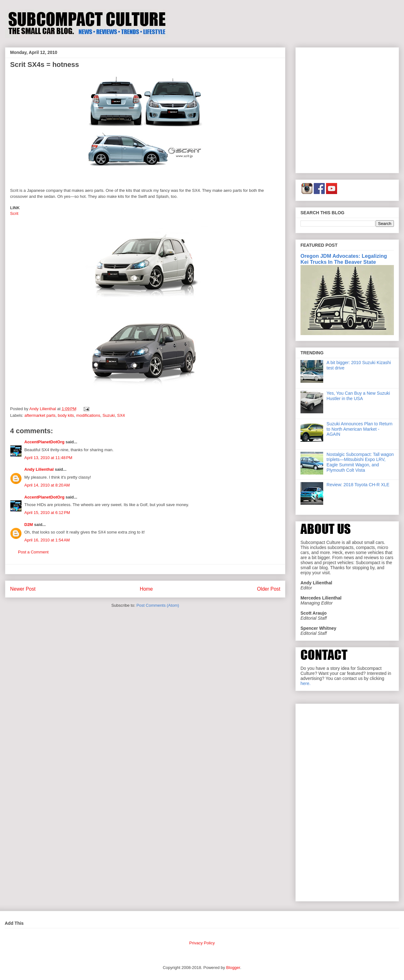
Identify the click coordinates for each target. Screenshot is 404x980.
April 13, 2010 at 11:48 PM (48, 458)
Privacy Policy (202, 943)
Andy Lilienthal (39, 469)
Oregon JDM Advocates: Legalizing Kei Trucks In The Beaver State (344, 259)
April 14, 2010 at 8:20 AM (47, 485)
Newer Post (23, 589)
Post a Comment (33, 552)
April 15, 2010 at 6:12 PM (47, 513)
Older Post (269, 589)
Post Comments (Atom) (158, 605)
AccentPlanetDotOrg (44, 442)
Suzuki (109, 415)
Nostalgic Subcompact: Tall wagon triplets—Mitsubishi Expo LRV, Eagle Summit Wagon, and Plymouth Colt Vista (360, 462)
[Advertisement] (59, 109)
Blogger (233, 968)
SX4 (121, 415)
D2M (29, 525)
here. (306, 683)
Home (146, 589)
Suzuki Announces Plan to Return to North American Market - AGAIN (360, 429)
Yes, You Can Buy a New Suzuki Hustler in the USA (358, 396)
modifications (88, 415)
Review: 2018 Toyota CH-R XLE (358, 485)
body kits (66, 415)
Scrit (14, 213)
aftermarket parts (40, 415)
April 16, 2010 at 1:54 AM (47, 540)
